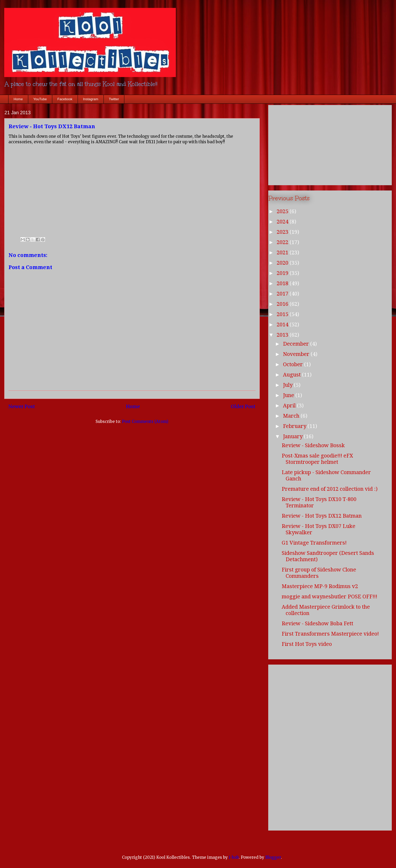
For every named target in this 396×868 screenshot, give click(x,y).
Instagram (91, 99)
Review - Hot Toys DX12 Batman (322, 516)
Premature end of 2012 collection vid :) (330, 489)
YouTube (40, 99)
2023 (283, 232)
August (293, 375)
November (297, 354)
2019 (283, 273)
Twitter (114, 99)
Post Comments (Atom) (145, 421)
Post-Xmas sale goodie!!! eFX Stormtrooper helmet (317, 459)
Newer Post (22, 406)
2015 (283, 314)
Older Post (243, 406)
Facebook (65, 99)
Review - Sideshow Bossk (313, 445)
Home (18, 99)
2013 (283, 335)
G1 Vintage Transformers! (314, 543)
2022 (283, 242)
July (288, 385)
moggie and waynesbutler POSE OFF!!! (329, 597)
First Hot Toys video (307, 644)
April (290, 406)
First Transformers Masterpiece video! (330, 634)
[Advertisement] (330, 144)
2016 (283, 304)
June (289, 395)
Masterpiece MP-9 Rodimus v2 (320, 586)
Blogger (273, 857)
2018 (283, 283)
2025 (283, 211)
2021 (283, 252)
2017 (283, 294)
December (297, 344)
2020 (283, 263)
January (293, 436)
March (292, 416)
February (295, 426)
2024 (283, 222)
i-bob (234, 857)
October (294, 364)
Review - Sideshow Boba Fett (317, 623)
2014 (283, 325)
